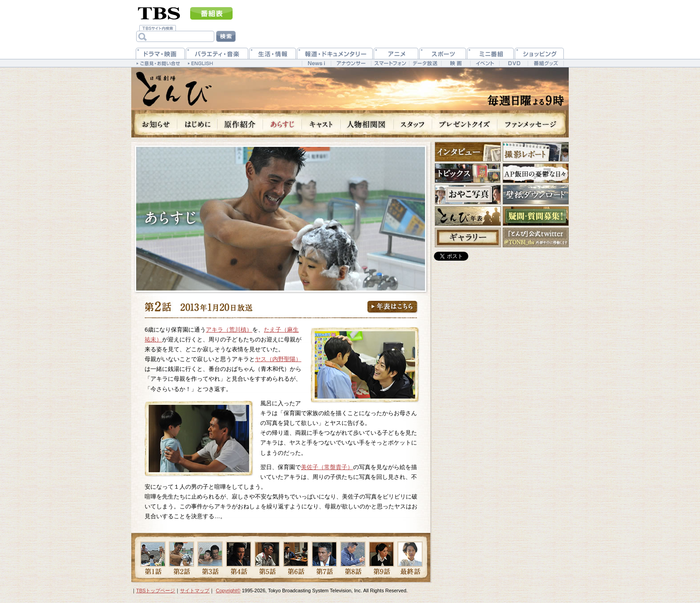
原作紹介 (240, 124)
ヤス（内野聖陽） (278, 359)
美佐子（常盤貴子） (327, 467)
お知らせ (154, 124)
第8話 (353, 558)
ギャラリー (468, 237)
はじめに (197, 124)
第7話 (324, 558)
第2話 (181, 558)
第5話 (267, 558)
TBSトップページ (156, 591)
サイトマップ (195, 591)
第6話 (296, 558)
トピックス (468, 173)
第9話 (381, 558)
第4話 (239, 558)
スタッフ (413, 124)
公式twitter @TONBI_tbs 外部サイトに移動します (536, 237)
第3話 (210, 558)
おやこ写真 (468, 195)
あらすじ (282, 124)
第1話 (153, 558)
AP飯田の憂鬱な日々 (536, 173)
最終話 (410, 558)
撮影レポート (536, 152)
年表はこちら (393, 307)
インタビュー (468, 152)
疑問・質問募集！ (536, 216)
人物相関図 (367, 124)
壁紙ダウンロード (536, 195)
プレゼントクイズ (465, 124)
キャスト (321, 124)
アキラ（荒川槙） (229, 330)
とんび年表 (468, 216)
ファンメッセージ (533, 124)
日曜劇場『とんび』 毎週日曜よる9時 (174, 89)
